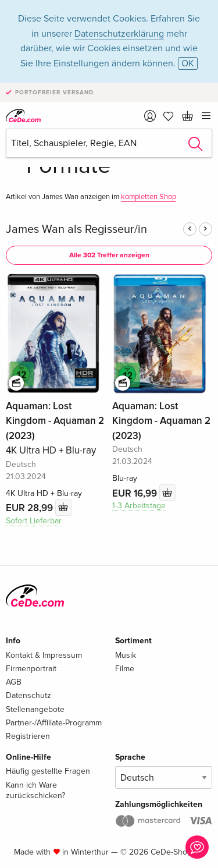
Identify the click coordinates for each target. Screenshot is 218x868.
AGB (14, 682)
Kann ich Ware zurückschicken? (35, 790)
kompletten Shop (149, 197)
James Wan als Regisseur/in (76, 229)
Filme (125, 669)
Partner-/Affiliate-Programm (54, 723)
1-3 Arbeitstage (139, 506)
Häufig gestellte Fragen (48, 771)
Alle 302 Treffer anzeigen (109, 255)
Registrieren (28, 736)
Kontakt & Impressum (44, 655)
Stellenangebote (35, 709)
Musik (126, 655)
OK (188, 63)
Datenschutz (28, 695)
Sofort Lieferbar (34, 521)
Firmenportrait (31, 669)
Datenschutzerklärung (119, 34)
